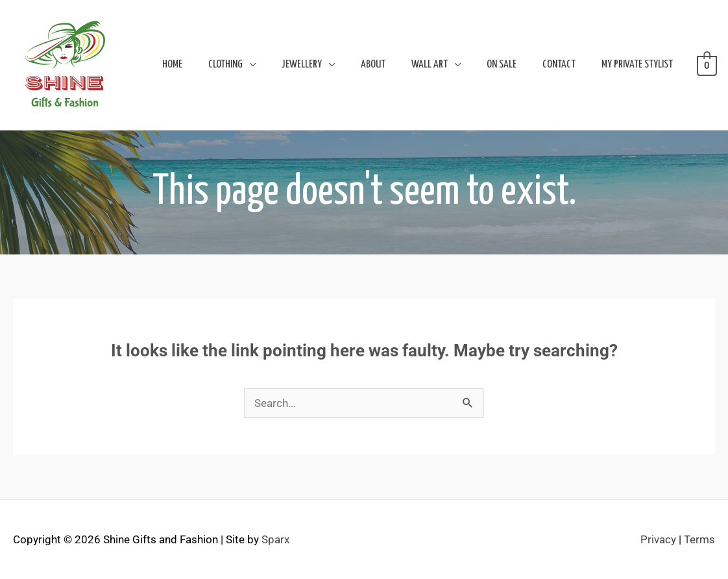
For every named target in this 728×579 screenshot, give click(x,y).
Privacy (658, 539)
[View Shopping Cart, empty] (707, 65)
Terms (699, 539)
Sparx (275, 539)
